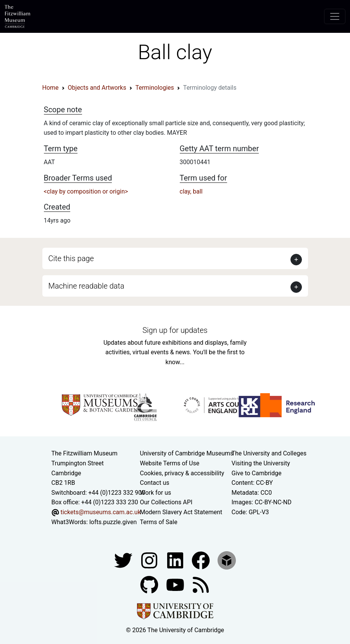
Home (51, 88)
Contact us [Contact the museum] (155, 483)
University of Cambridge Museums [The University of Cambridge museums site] (187, 453)
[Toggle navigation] (335, 16)
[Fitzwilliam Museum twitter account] (124, 560)
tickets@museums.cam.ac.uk (100, 512)
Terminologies (155, 88)
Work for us (156, 493)
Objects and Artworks (97, 88)
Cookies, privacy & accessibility (182, 473)
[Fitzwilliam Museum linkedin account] (202, 560)
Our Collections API (166, 502)
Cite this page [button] (71, 258)
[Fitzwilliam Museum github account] (150, 584)
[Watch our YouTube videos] (176, 584)
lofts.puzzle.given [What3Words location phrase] (113, 522)
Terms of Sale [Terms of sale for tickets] (159, 522)
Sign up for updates (175, 330)
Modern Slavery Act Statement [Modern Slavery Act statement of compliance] (181, 512)
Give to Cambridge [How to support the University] (257, 473)
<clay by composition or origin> (86, 191)
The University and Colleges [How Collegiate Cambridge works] (269, 453)
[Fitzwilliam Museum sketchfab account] (227, 560)
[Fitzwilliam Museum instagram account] (150, 560)
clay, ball (191, 191)
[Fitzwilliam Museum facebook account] (176, 560)
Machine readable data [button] (86, 286)
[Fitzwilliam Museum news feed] (201, 584)
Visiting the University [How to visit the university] (261, 463)
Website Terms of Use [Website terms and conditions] (170, 463)
